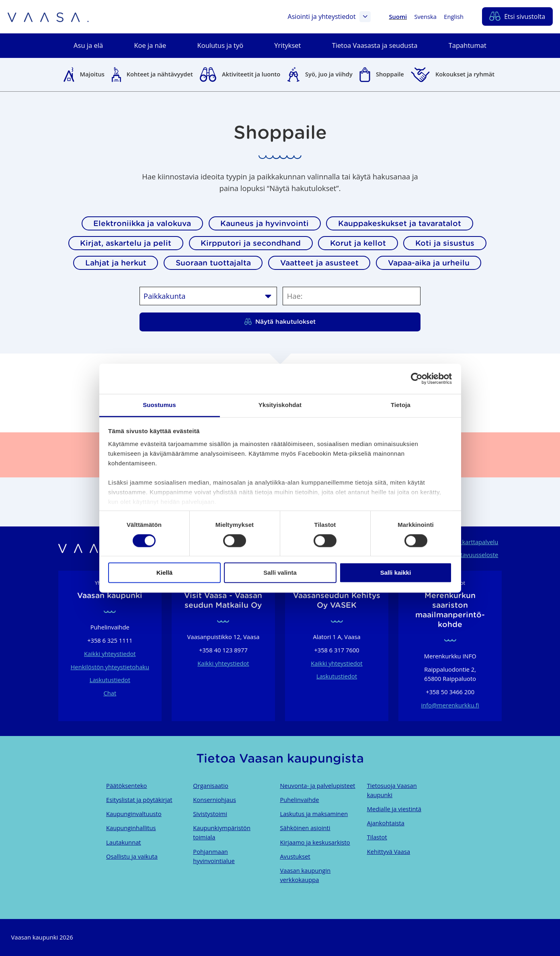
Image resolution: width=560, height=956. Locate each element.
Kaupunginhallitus (131, 828)
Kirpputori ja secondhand (251, 243)
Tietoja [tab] (401, 405)
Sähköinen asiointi (305, 828)
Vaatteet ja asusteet (319, 263)
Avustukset (295, 856)
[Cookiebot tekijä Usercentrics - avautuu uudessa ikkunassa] (417, 378)
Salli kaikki (396, 573)
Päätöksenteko (126, 785)
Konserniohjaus (214, 800)
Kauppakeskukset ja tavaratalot (400, 223)
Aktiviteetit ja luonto (251, 74)
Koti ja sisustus (445, 243)
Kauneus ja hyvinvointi (265, 223)
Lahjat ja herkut (116, 263)
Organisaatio (210, 785)
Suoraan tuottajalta (213, 263)
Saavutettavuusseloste (468, 555)
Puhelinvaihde (299, 800)
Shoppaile (390, 74)
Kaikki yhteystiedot (110, 654)
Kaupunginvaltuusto (134, 814)
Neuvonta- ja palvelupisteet (317, 785)
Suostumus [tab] (159, 405)
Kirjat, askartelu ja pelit (126, 243)
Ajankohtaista (386, 823)
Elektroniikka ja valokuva (142, 223)
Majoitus (92, 74)
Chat (110, 693)
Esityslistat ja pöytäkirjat (139, 800)
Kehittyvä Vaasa (389, 851)
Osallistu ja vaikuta (132, 856)
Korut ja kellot (358, 243)
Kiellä (164, 573)
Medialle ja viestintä (394, 809)
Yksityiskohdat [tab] (280, 405)
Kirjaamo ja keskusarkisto (315, 842)
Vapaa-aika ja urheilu (429, 263)
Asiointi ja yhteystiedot (329, 17)
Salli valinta (280, 573)
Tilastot (377, 837)
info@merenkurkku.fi (450, 705)
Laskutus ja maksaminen (314, 814)
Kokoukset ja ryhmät (465, 74)
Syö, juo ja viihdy (329, 74)
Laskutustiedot (110, 680)
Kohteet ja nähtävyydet (160, 74)
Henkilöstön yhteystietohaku (110, 667)
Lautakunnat (123, 842)
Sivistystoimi (210, 814)
